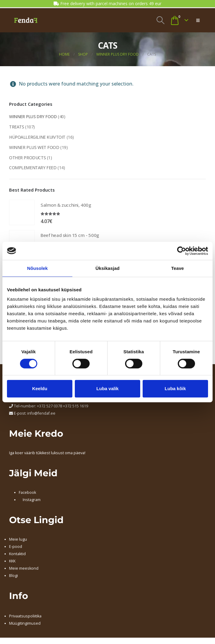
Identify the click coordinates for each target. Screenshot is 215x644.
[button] (160, 20)
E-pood (16, 547)
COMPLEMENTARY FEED (33, 168)
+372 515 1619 (76, 406)
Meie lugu (18, 540)
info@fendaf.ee (41, 414)
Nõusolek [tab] (38, 268)
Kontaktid (17, 554)
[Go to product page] (22, 213)
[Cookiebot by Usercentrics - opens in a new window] (182, 251)
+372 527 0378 (50, 406)
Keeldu (40, 388)
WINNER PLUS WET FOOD (34, 147)
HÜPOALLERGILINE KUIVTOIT (37, 137)
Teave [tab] (177, 268)
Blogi (13, 576)
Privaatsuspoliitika (25, 616)
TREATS (17, 127)
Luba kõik (175, 388)
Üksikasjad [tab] (107, 268)
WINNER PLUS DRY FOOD (33, 117)
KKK (12, 561)
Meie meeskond (24, 569)
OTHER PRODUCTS (27, 158)
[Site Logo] (26, 20)
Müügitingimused (25, 624)
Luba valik (107, 388)
